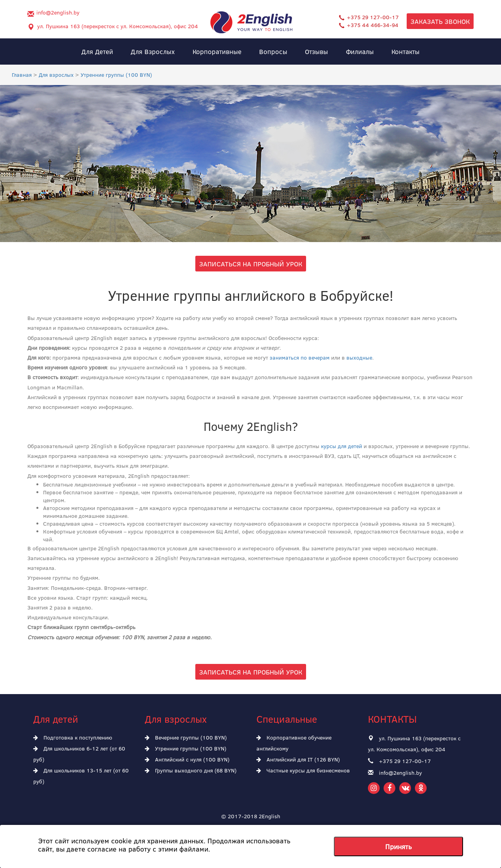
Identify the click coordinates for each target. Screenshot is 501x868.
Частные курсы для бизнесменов (303, 770)
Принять (398, 846)
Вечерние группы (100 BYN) (186, 737)
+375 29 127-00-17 (369, 17)
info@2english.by (58, 12)
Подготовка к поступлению (73, 737)
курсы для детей (342, 446)
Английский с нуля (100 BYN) (187, 759)
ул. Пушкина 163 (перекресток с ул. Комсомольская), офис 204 (118, 26)
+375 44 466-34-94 (369, 25)
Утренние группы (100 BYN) (186, 748)
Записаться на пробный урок (251, 263)
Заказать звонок (440, 21)
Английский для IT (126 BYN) (298, 759)
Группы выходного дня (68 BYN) (191, 770)
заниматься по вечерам (300, 357)
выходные (359, 357)
